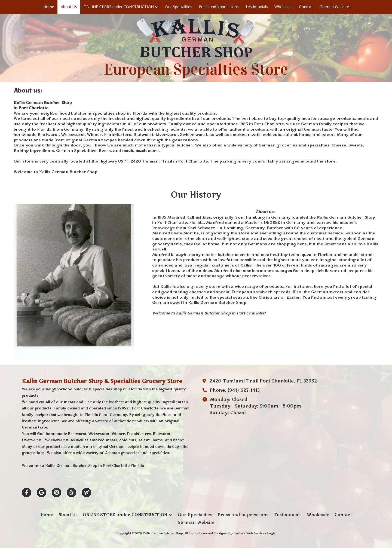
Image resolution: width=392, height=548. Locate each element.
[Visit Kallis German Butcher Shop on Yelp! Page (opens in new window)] (71, 493)
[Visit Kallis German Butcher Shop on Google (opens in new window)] (42, 493)
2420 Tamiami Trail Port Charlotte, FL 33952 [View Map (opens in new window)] (263, 381)
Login (271, 533)
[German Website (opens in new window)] (334, 7)
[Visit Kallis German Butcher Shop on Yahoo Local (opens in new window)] (86, 493)
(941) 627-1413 (244, 390)
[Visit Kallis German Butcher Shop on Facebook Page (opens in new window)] (27, 493)
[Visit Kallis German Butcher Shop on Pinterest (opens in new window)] (56, 493)
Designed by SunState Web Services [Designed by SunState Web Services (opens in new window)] (240, 533)
